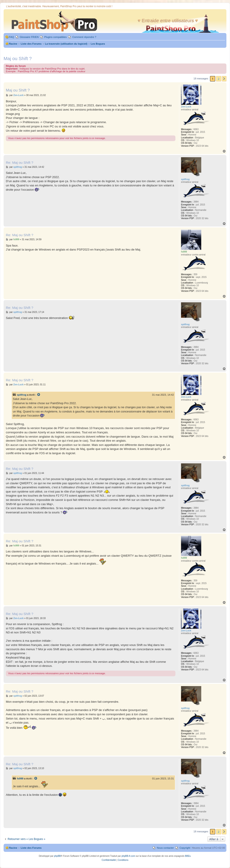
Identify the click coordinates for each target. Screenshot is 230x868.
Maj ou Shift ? (18, 58)
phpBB (57, 856)
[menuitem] (10, 37)
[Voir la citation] (39, 395)
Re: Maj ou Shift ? (20, 162)
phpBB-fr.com (128, 856)
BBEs (188, 856)
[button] (224, 79)
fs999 (20, 779)
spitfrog (22, 395)
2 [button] (219, 79)
